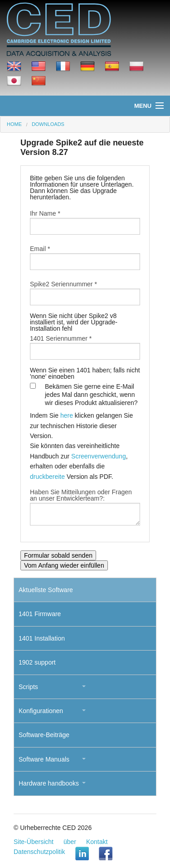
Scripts (28, 687)
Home (14, 124)
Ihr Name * (45, 213)
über (70, 842)
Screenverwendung (99, 456)
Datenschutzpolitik (39, 852)
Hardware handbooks (49, 783)
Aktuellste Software (46, 590)
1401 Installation (42, 638)
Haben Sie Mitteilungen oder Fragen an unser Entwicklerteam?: (81, 495)
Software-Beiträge (44, 735)
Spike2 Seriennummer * (63, 284)
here (67, 415)
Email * (40, 249)
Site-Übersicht (34, 842)
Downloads (48, 124)
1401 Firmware (40, 614)
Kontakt (97, 842)
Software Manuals (44, 759)
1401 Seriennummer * (61, 338)
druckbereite (47, 477)
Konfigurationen (41, 711)
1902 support (37, 662)
